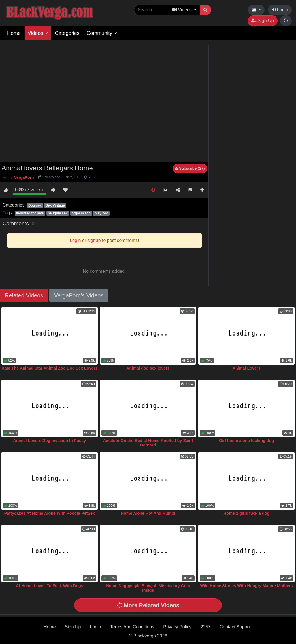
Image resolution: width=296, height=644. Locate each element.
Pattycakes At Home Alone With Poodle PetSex (50, 513)
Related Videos (24, 295)
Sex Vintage (55, 205)
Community (102, 33)
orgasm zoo (81, 213)
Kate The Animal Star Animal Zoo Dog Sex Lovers (49, 368)
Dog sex (35, 205)
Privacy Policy (177, 627)
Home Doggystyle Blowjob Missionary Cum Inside (148, 588)
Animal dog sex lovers (148, 368)
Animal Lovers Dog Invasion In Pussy (50, 441)
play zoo (101, 213)
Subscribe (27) (190, 168)
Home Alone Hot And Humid (148, 513)
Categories (67, 33)
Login (280, 10)
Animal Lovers (247, 368)
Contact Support (236, 627)
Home (14, 33)
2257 (206, 627)
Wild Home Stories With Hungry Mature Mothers (246, 586)
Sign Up (262, 21)
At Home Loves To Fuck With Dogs (50, 586)
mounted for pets (30, 213)
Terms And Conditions (132, 627)
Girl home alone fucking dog (246, 441)
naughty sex (58, 213)
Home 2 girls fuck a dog (246, 513)
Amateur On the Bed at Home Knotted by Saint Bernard (148, 443)
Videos (38, 33)
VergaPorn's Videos (79, 295)
